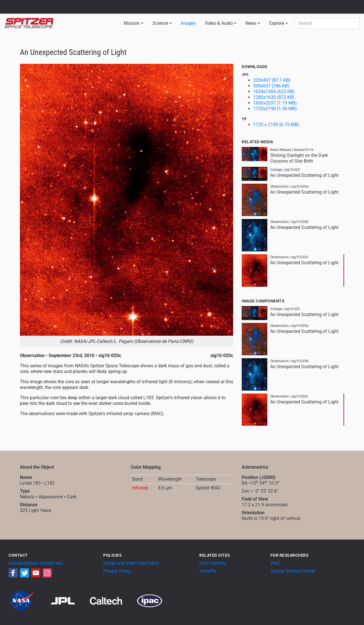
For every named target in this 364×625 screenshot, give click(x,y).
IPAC (275, 563)
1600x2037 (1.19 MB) (275, 103)
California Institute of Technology (38, 9)
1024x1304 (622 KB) (274, 92)
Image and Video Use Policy (131, 563)
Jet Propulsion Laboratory (38, 4)
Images (188, 23)
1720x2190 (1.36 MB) (275, 109)
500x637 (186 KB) (271, 86)
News (251, 23)
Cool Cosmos (213, 563)
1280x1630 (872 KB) (274, 97)
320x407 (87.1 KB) (272, 80)
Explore (277, 23)
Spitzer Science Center (293, 571)
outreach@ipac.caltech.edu (36, 563)
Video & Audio (219, 23)
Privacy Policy (117, 571)
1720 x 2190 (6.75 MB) (276, 125)
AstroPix (208, 571)
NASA (11, 7)
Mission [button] (132, 23)
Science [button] (160, 23)
